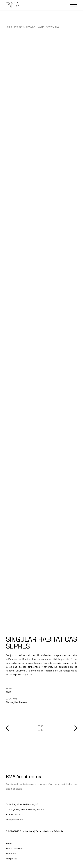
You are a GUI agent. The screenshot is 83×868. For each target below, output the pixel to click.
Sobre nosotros (14, 827)
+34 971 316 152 (14, 793)
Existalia (58, 810)
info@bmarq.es (14, 798)
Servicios (11, 832)
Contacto (11, 849)
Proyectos (12, 837)
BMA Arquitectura (24, 755)
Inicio (9, 822)
